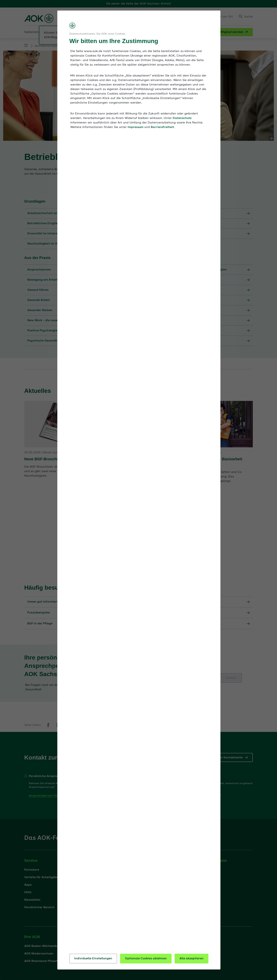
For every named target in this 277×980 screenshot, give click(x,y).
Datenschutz (182, 118)
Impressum (135, 127)
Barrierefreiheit (162, 127)
